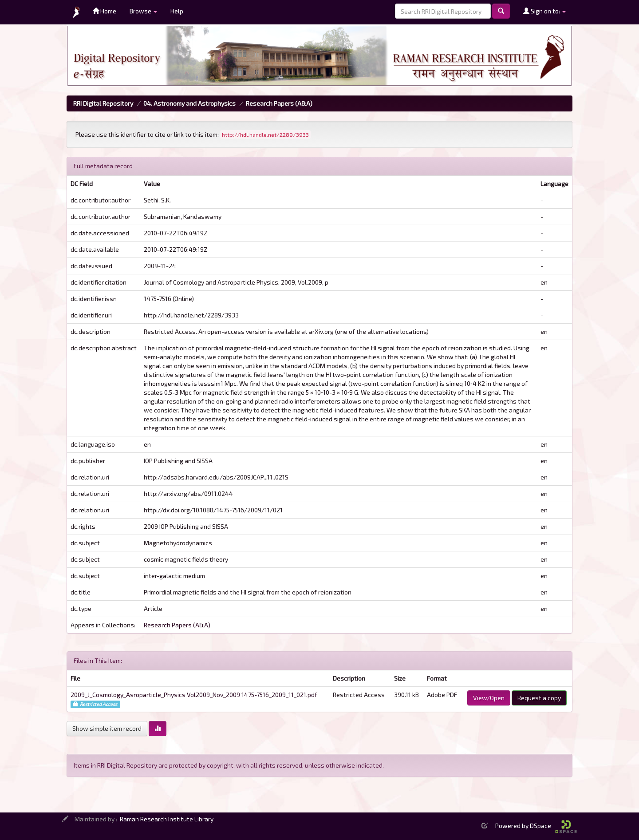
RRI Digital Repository (103, 103)
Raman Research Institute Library (167, 819)
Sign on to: (544, 11)
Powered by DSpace (536, 826)
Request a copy (539, 698)
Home (105, 11)
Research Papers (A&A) (279, 103)
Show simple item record (107, 728)
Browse (143, 11)
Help (177, 11)
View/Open (489, 698)
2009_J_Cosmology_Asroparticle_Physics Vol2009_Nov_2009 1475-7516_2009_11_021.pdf (194, 695)
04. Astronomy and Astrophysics (189, 103)
